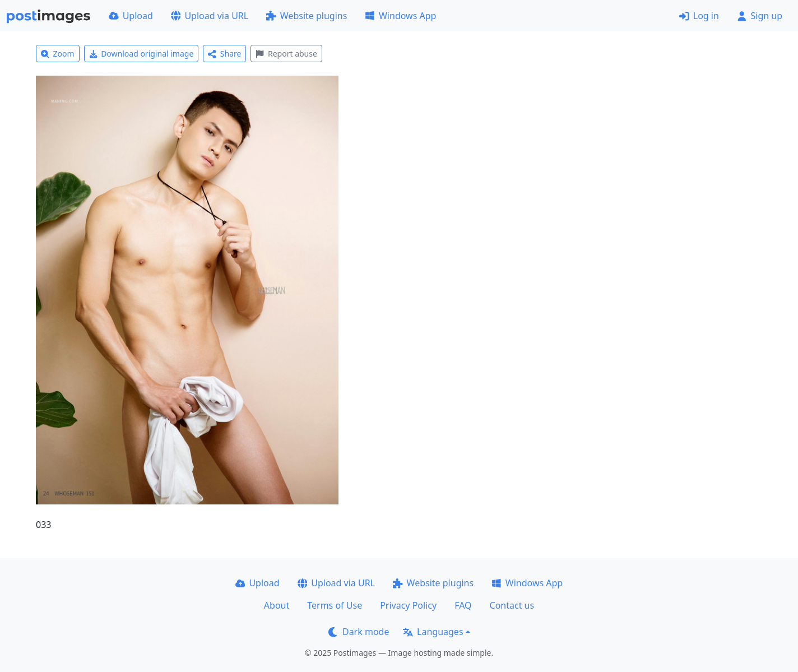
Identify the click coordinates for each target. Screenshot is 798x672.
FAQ (463, 605)
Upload (131, 16)
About (277, 605)
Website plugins (307, 16)
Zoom (58, 54)
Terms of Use (335, 605)
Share (224, 54)
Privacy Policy (408, 605)
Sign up (760, 16)
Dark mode (359, 632)
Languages (433, 632)
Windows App (400, 16)
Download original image (141, 54)
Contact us (512, 605)
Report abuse (286, 54)
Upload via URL (210, 16)
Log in (699, 16)
